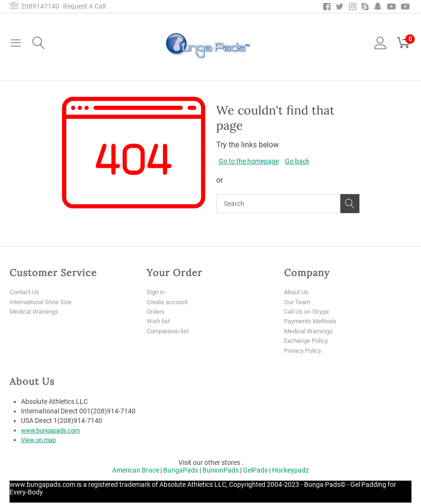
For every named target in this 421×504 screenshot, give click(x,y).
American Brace (136, 472)
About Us (298, 292)
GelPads (255, 472)
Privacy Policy (305, 351)
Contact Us (26, 292)
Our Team (298, 302)
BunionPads (221, 472)
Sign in (156, 292)
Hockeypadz (290, 472)
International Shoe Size (43, 302)
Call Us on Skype (308, 312)
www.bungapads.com (54, 432)
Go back (297, 161)
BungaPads (181, 472)
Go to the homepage (249, 161)
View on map (40, 441)
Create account (169, 302)
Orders (157, 312)
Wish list (159, 322)
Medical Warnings (36, 312)
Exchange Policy (308, 341)
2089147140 (34, 6)
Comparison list (170, 331)
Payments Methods (313, 322)
